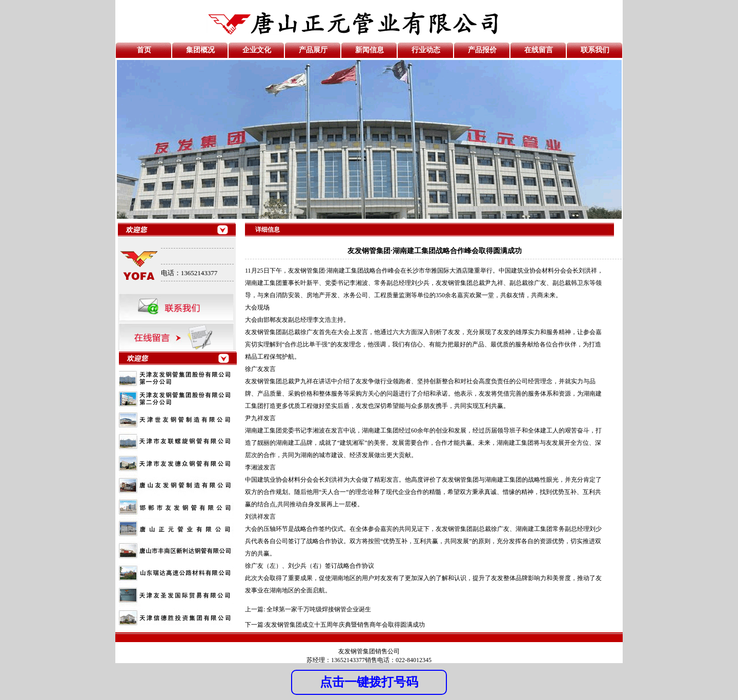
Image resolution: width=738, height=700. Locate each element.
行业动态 (426, 50)
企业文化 (257, 50)
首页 (144, 50)
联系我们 (595, 50)
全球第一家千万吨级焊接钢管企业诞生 (319, 609)
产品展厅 (313, 50)
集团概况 (200, 50)
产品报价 (482, 50)
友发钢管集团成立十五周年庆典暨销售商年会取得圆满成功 (345, 625)
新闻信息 (370, 50)
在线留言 (539, 50)
